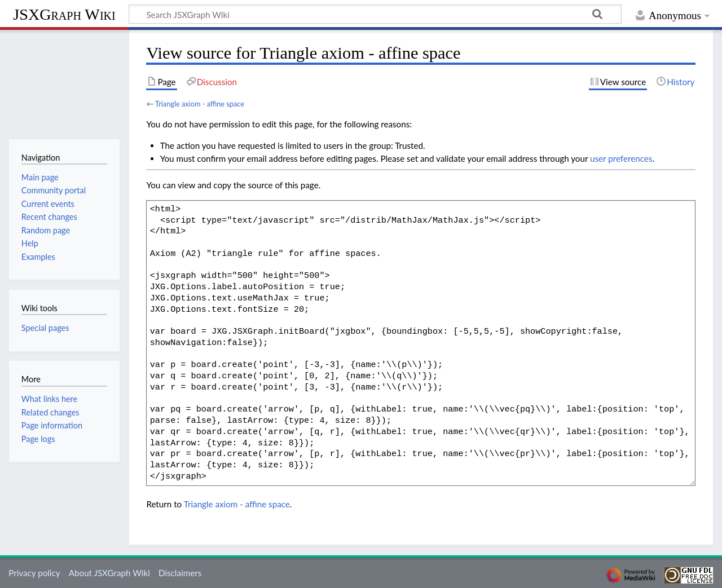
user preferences (621, 158)
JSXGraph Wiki (64, 14)
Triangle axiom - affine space (200, 104)
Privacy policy (34, 573)
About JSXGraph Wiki (109, 573)
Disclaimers (180, 573)
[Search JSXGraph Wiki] (375, 14)
